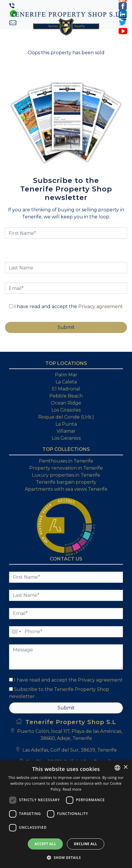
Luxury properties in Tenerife (66, 475)
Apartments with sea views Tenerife (66, 489)
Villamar (66, 431)
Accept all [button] (45, 844)
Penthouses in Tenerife (66, 461)
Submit (66, 708)
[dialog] (66, 814)
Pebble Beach (66, 396)
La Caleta (66, 382)
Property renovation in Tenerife (66, 468)
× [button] (125, 767)
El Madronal (66, 389)
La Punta (66, 424)
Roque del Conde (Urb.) (66, 417)
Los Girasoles (66, 410)
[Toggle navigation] (124, 18)
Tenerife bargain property (66, 482)
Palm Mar (66, 375)
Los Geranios (66, 438)
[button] (66, 857)
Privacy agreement (101, 306)
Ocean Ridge (66, 403)
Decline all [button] (86, 844)
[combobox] (117, 768)
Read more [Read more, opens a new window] (72, 789)
